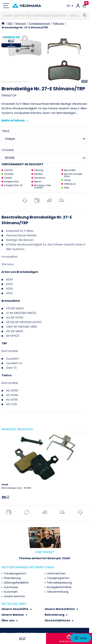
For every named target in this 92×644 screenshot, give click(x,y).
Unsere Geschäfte (15, 609)
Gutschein (10, 592)
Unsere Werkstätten (60, 609)
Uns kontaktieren (58, 620)
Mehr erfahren (15, 121)
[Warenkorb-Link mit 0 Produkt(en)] (84, 6)
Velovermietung (57, 592)
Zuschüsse (10, 587)
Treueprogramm (15, 573)
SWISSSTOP (9, 95)
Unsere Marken (13, 615)
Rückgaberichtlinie (59, 587)
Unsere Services (14, 596)
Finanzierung (12, 578)
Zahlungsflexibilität (16, 583)
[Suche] (45, 16)
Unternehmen (56, 573)
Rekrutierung (55, 615)
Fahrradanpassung (59, 583)
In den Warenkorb (69, 639)
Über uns (8, 620)
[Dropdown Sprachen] (70, 6)
